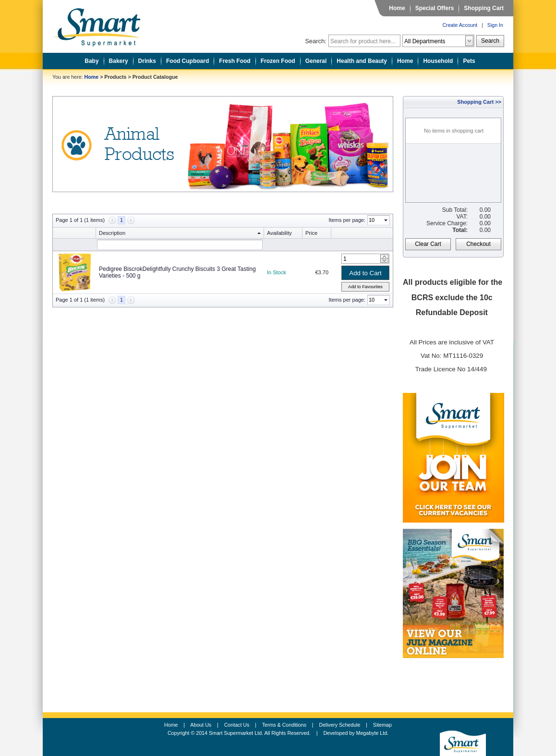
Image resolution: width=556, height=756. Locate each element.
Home (397, 8)
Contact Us (237, 725)
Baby (91, 61)
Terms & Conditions (284, 725)
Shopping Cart (484, 8)
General (316, 61)
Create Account (460, 25)
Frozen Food (278, 61)
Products (115, 77)
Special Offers (435, 8)
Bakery (119, 61)
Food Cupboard (187, 61)
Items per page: (347, 220)
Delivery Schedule (340, 725)
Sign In (495, 25)
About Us (201, 725)
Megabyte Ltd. (373, 733)
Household (438, 61)
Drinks (147, 61)
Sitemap (382, 725)
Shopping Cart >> (479, 102)
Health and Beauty (362, 61)
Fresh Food (235, 61)
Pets (469, 61)
